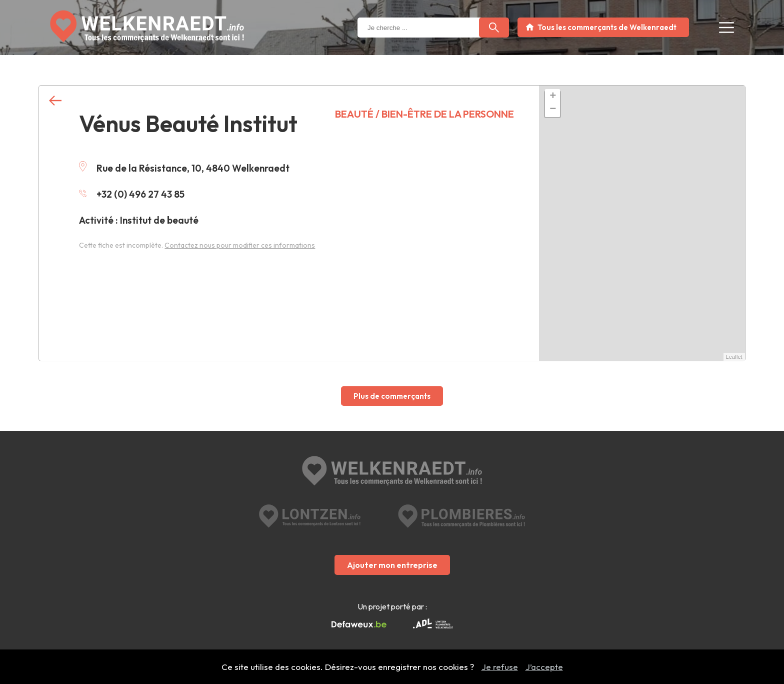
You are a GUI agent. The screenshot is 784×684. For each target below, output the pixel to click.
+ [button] (553, 97)
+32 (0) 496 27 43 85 (132, 194)
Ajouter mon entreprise (392, 565)
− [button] (553, 110)
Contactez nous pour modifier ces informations (240, 245)
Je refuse (500, 667)
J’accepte (544, 667)
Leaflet (734, 357)
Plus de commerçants (392, 396)
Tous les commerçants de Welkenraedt (607, 27)
